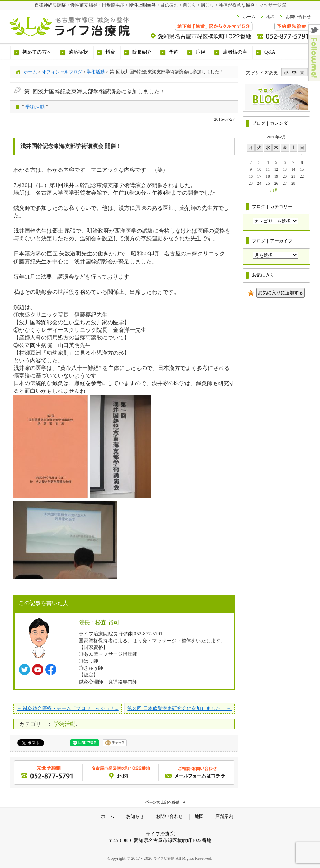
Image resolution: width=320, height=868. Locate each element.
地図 (271, 17)
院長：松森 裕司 (99, 622)
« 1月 (274, 190)
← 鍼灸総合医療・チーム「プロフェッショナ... (68, 708)
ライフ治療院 (164, 858)
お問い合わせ (298, 17)
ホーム (249, 17)
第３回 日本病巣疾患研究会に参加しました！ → (179, 708)
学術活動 (35, 107)
